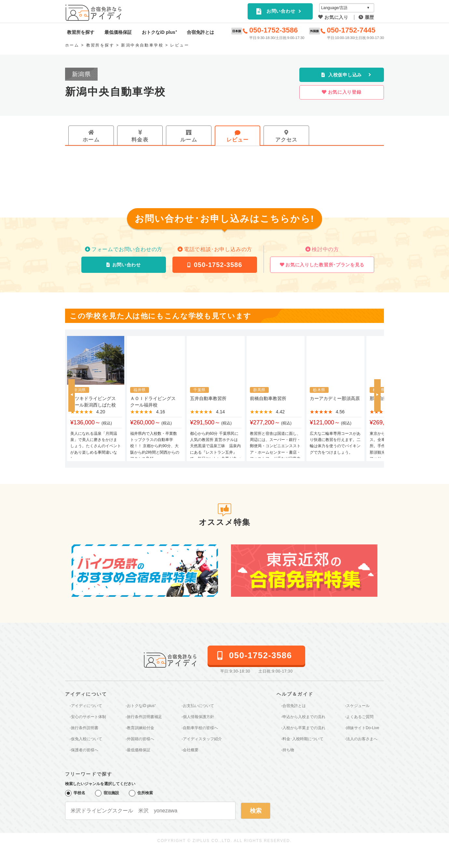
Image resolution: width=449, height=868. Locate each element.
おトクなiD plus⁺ (159, 32)
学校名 (75, 793)
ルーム (189, 140)
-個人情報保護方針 (198, 717)
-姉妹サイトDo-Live (362, 728)
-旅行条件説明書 (84, 728)
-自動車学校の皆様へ (200, 728)
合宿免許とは (200, 32)
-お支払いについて (198, 706)
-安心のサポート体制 (88, 717)
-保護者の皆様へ (84, 750)
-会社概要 (190, 750)
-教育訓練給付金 (140, 728)
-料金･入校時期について (302, 739)
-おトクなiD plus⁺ (141, 706)
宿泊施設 (107, 793)
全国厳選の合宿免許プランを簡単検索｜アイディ (94, 13)
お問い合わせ (281, 11)
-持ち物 (288, 750)
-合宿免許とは (293, 706)
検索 (256, 811)
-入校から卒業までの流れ (303, 728)
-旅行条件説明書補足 (144, 717)
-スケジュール (357, 706)
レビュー (238, 140)
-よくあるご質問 (359, 717)
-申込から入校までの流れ (303, 717)
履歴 (369, 17)
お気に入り (336, 17)
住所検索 (141, 793)
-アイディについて (86, 706)
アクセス (286, 140)
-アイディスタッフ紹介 (202, 739)
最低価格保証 (118, 32)
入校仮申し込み (345, 75)
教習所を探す (81, 32)
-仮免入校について (86, 739)
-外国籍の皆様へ (140, 739)
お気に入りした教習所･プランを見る (325, 265)
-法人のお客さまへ (361, 739)
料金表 (140, 140)
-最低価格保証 (138, 750)
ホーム (91, 140)
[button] (72, 395)
